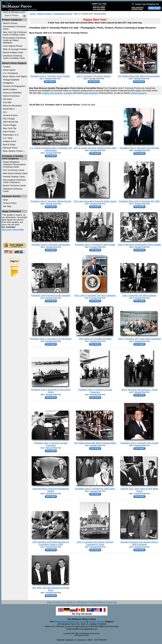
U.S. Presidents (10, 73)
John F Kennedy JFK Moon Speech (94, 76)
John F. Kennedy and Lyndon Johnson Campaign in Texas (95, 543)
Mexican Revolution (12, 106)
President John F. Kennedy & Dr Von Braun (51, 339)
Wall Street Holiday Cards (15, 173)
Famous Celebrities (12, 93)
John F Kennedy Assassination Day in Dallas (139, 245)
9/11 (5, 112)
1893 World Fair (11, 122)
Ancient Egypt (10, 125)
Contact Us (59, 602)
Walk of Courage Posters (15, 49)
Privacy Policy (10, 203)
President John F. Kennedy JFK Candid (139, 443)
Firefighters (8, 83)
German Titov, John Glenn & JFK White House (139, 490)
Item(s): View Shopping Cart (145, 4)
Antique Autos (10, 141)
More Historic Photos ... (14, 151)
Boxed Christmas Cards (14, 186)
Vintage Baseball (11, 80)
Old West (7, 99)
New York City (10, 128)
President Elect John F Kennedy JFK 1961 (139, 201)
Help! (5, 200)
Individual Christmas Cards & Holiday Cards (14, 57)
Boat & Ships (9, 145)
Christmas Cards (14, 170)
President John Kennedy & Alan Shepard (51, 295)
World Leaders (10, 89)
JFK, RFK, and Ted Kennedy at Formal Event (51, 589)
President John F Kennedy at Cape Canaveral (51, 444)
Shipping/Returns (97, 602)
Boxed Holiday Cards (13, 52)
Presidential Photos (63, 14)
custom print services (52, 93)
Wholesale (82, 602)
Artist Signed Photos (13, 46)
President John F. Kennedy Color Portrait (50, 76)
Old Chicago (9, 119)
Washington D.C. (11, 135)
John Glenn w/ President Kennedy (95, 339)
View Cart (112, 602)
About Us (71, 602)
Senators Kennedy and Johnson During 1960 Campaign (139, 543)
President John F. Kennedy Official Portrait (51, 201)
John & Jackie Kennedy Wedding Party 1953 (95, 148)
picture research (139, 93)
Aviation (7, 67)
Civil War (7, 102)
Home (32, 14)
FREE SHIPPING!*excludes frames (138, 8)
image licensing (90, 93)
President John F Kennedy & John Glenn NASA (51, 391)
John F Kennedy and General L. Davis (139, 390)
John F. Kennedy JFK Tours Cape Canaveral (139, 339)
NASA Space (9, 70)
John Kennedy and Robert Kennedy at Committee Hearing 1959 (51, 543)
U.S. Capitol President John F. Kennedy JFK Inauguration (51, 149)
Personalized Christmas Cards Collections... (14, 181)
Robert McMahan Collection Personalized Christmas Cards (14, 164)
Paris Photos (9, 132)
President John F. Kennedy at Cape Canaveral (95, 391)
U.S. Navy (8, 138)
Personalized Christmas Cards (70, 622)
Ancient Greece (10, 115)
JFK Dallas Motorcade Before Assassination (139, 76)
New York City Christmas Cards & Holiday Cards (15, 33)
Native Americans (11, 96)
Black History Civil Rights (15, 76)
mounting (68, 93)
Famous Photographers (14, 86)
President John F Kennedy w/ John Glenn (95, 489)
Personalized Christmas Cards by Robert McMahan (14, 40)
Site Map (7, 206)
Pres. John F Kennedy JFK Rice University (95, 295)
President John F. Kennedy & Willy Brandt (95, 245)
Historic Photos (10, 23)
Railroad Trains (10, 148)
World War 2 (9, 109)
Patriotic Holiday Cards (14, 177)
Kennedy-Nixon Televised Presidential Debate (51, 490)
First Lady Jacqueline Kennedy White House (95, 201)
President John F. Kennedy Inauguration (51, 245)
